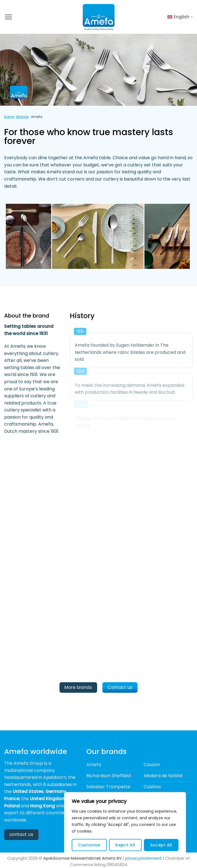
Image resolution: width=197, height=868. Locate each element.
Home (9, 117)
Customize (89, 845)
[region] (125, 825)
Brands (23, 117)
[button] (8, 17)
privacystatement (143, 858)
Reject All (125, 845)
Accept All (161, 845)
